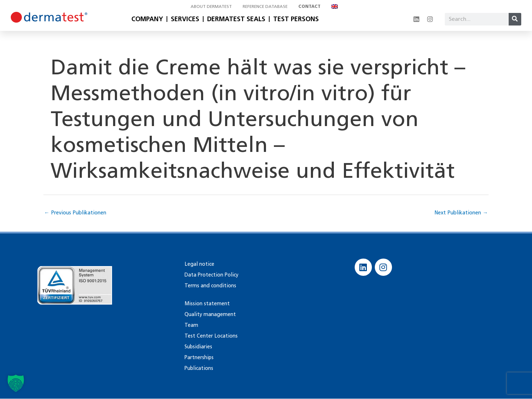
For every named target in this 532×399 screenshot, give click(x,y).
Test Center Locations (211, 336)
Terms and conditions (209, 286)
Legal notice (199, 264)
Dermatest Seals (236, 19)
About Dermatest (211, 6)
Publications (199, 368)
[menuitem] (336, 6)
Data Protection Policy (211, 275)
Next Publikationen (460, 213)
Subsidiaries (198, 347)
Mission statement (206, 304)
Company (147, 19)
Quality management (209, 314)
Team (191, 325)
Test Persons (296, 19)
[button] (16, 383)
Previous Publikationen (77, 213)
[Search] (515, 19)
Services (185, 19)
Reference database (265, 6)
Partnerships (199, 358)
